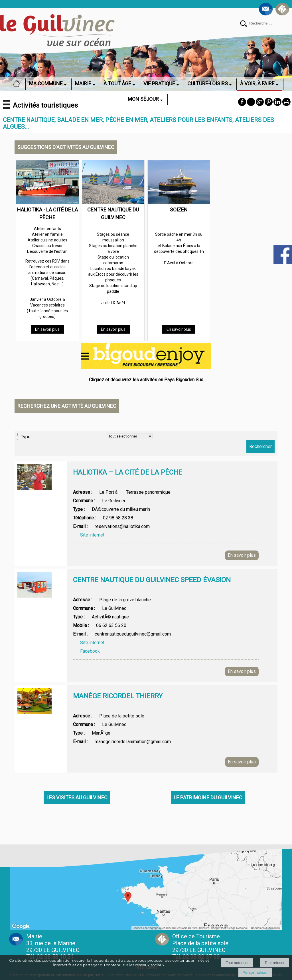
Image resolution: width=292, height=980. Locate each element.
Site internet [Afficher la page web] (92, 535)
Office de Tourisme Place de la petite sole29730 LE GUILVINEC (200, 947)
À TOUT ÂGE (117, 83)
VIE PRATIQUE (159, 83)
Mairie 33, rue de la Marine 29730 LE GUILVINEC (53, 947)
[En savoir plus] (47, 329)
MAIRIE (83, 83)
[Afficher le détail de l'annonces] (166, 478)
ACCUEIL (18, 83)
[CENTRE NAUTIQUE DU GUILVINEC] (113, 183)
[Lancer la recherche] (244, 24)
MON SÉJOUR (143, 99)
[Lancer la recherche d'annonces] (260, 447)
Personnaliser (255, 972)
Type (26, 437)
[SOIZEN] (179, 183)
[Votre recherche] (269, 23)
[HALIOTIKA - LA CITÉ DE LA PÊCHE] (47, 183)
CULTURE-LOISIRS (208, 83)
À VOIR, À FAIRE (257, 83)
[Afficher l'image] (35, 477)
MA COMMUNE (46, 83)
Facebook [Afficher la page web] (90, 651)
